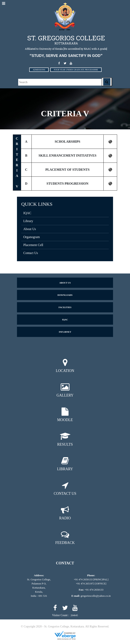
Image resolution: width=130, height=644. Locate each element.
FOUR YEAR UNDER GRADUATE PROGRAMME (76, 70)
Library (28, 221)
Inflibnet (65, 332)
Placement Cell (33, 245)
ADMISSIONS (39, 70)
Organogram (32, 237)
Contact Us (31, 253)
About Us (30, 229)
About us (65, 283)
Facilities (65, 307)
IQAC (27, 213)
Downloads (65, 295)
